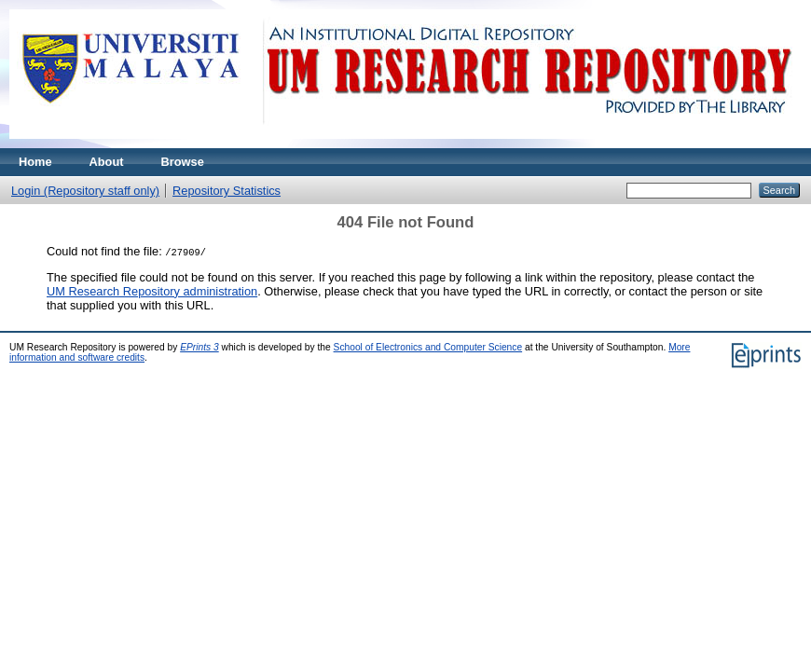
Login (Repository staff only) (85, 191)
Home (35, 162)
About (107, 162)
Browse (183, 162)
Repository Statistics (227, 191)
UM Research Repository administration (152, 291)
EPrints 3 (199, 347)
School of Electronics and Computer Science (428, 347)
